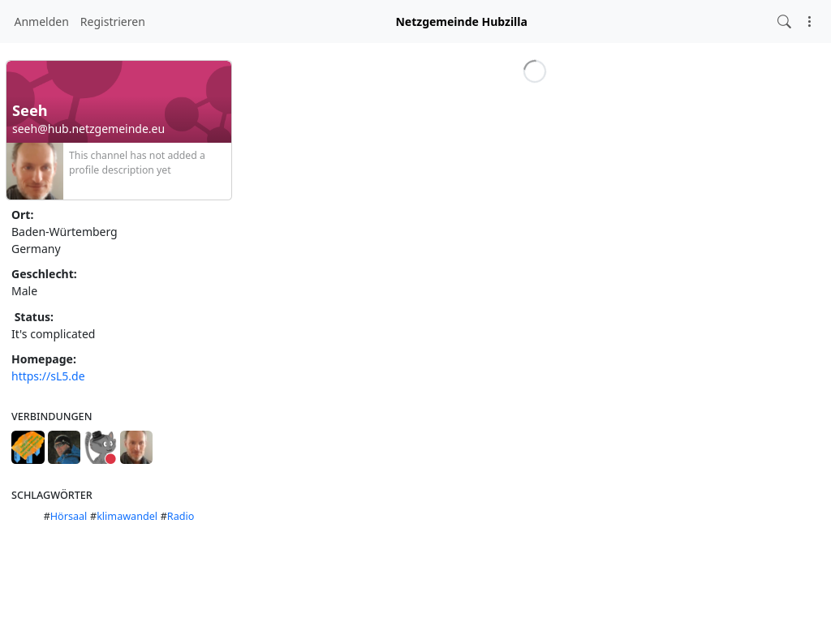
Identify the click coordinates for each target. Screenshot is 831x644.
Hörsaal (69, 516)
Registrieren (113, 21)
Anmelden (42, 21)
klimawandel (127, 516)
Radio (181, 516)
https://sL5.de (48, 376)
